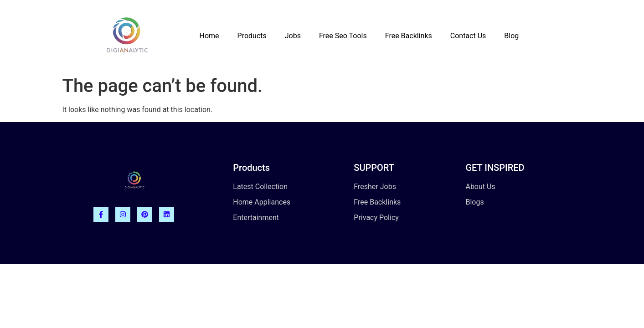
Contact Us (468, 36)
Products (252, 36)
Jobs (293, 36)
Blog (511, 36)
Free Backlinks (409, 36)
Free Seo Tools (343, 36)
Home (209, 36)
